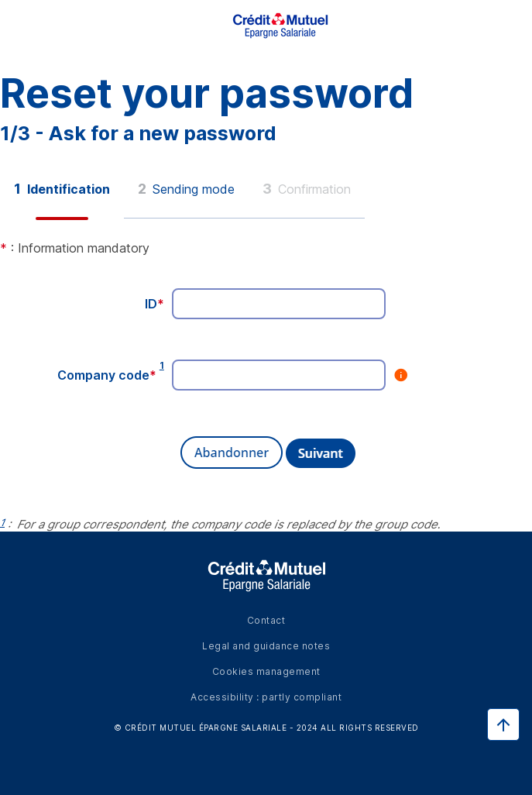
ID (154, 304)
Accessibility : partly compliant (266, 697)
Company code (107, 375)
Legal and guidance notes (266, 646)
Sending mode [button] (186, 189)
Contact (266, 620)
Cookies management (266, 671)
